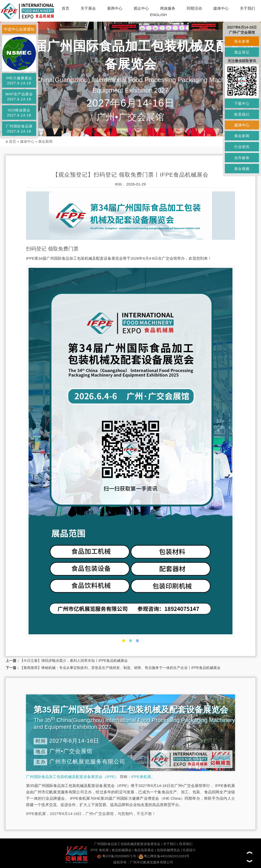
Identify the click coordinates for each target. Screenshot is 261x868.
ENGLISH (158, 15)
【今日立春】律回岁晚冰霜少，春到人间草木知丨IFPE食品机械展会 (74, 661)
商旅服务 (168, 8)
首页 (66, 8)
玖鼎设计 (189, 850)
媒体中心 (221, 8)
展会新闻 (45, 141)
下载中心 (242, 103)
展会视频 (242, 169)
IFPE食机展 (141, 777)
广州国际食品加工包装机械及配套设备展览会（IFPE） (72, 777)
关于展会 (88, 8)
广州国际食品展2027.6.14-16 (19, 129)
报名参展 (242, 41)
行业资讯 (242, 147)
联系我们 (186, 844)
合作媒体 (242, 158)
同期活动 (194, 8)
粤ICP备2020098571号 (117, 856)
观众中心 (141, 8)
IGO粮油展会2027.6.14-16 (19, 113)
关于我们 (247, 8)
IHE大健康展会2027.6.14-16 (19, 81)
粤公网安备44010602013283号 (164, 856)
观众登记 (242, 52)
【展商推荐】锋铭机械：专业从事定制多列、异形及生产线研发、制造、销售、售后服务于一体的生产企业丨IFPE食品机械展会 (120, 668)
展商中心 (115, 8)
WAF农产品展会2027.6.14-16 (19, 97)
